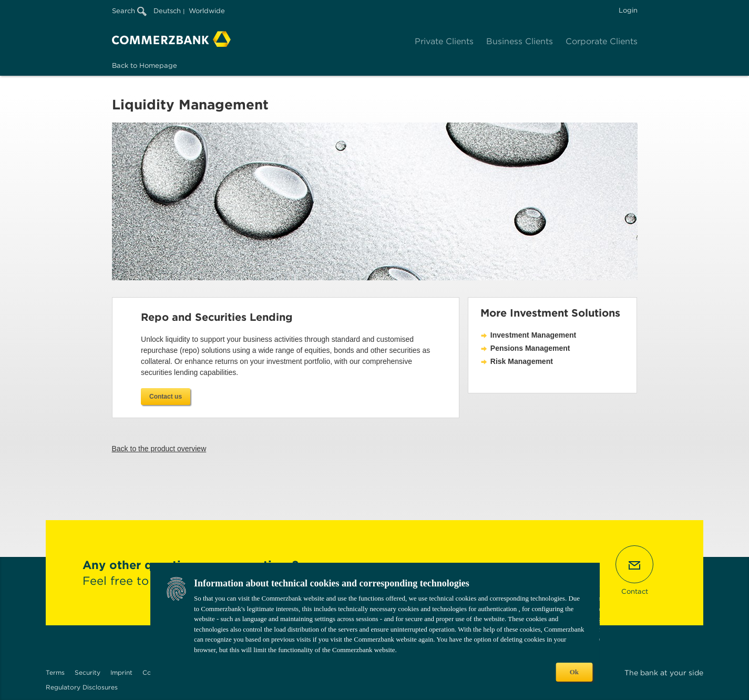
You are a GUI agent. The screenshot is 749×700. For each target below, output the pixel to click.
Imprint (121, 672)
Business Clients (520, 41)
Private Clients (444, 41)
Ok (574, 672)
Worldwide (207, 11)
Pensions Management (530, 348)
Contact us (166, 397)
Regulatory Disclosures (82, 687)
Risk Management (522, 361)
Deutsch (167, 11)
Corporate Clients (602, 41)
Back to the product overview (159, 449)
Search (129, 11)
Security (88, 672)
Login (628, 10)
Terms (55, 672)
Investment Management (533, 335)
